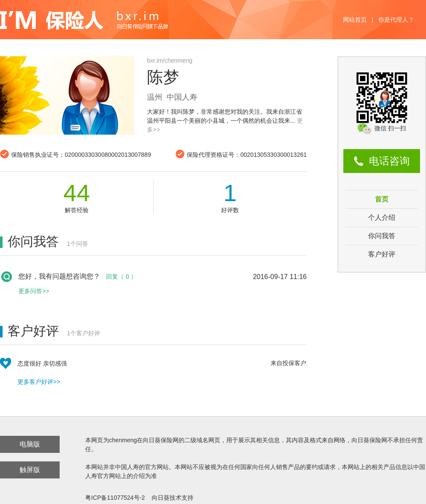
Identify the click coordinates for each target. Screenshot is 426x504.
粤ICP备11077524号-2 (115, 498)
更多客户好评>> (39, 382)
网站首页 (355, 20)
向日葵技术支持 (173, 498)
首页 (382, 199)
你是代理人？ (396, 20)
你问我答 (382, 236)
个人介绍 (382, 217)
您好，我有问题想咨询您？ (59, 276)
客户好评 (382, 254)
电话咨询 (389, 161)
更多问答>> (34, 291)
